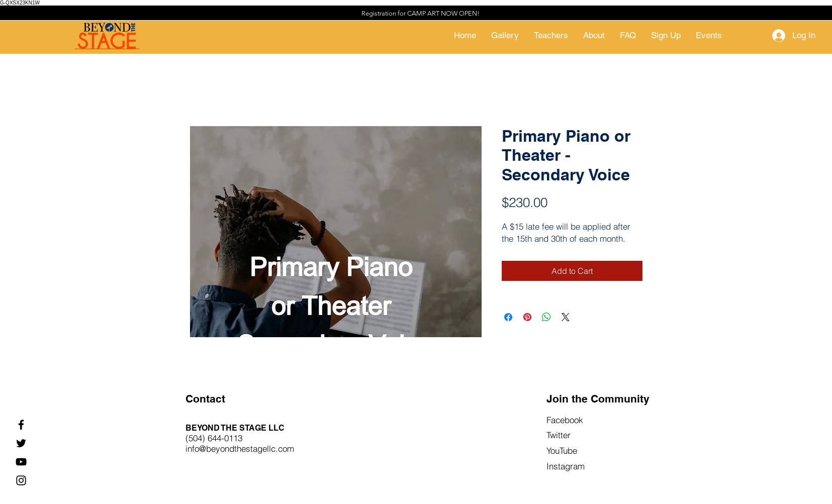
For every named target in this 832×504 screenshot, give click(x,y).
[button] (666, 35)
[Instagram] (21, 480)
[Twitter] (21, 443)
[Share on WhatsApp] (546, 317)
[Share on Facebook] (508, 317)
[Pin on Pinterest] (527, 317)
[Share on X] (566, 317)
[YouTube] (21, 462)
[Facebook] (21, 425)
